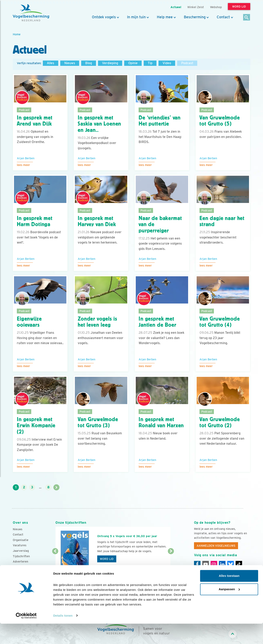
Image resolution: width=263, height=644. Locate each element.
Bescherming (195, 17)
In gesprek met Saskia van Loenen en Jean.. (99, 124)
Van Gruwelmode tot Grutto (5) (220, 121)
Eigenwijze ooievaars (29, 322)
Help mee (165, 17)
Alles (51, 63)
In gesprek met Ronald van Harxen (161, 422)
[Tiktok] (239, 564)
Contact (223, 17)
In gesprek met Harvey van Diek (97, 221)
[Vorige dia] (55, 564)
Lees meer (23, 165)
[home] (31, 13)
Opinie (133, 63)
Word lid (107, 559)
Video (167, 63)
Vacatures (20, 545)
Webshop (216, 7)
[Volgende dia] (171, 564)
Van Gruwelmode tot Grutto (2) (220, 422)
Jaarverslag (21, 551)
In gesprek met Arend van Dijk (35, 121)
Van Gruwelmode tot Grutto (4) (220, 322)
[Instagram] (214, 564)
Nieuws (70, 63)
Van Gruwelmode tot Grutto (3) (98, 422)
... (40, 487)
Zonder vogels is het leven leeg (97, 322)
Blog (89, 63)
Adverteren (20, 562)
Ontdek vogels (104, 17)
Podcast (187, 63)
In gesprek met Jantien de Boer (157, 322)
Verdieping (110, 63)
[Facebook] (197, 564)
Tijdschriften (21, 556)
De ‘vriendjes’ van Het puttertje (160, 121)
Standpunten (21, 567)
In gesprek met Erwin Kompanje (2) (36, 426)
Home (17, 34)
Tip (150, 63)
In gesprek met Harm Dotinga (35, 221)
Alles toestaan (229, 596)
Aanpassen (229, 610)
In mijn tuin (136, 17)
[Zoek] (247, 18)
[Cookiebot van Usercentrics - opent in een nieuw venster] (26, 636)
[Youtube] (206, 564)
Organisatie (21, 540)
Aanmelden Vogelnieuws (216, 546)
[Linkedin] (222, 564)
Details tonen (63, 636)
